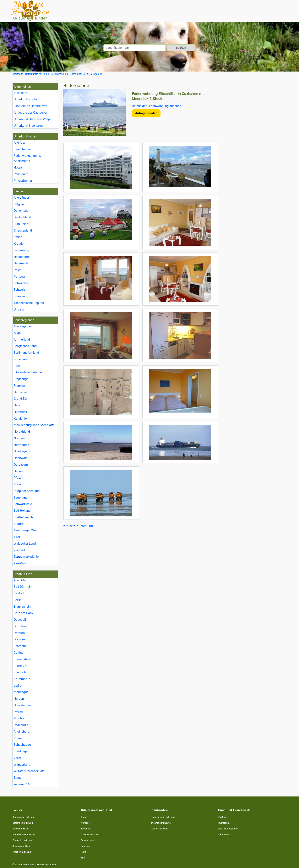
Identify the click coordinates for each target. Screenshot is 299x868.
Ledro (18, 686)
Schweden (21, 283)
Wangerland (22, 765)
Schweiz (19, 290)
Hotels (18, 168)
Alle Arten (20, 143)
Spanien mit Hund (21, 846)
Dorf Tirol (20, 626)
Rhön (17, 484)
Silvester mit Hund (159, 829)
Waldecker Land (25, 544)
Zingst (18, 778)
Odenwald (21, 458)
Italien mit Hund (20, 829)
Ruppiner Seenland (27, 491)
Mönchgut (21, 692)
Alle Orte (20, 580)
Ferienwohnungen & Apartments (27, 158)
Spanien (19, 296)
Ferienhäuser (23, 149)
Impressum (224, 823)
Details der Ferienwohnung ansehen (157, 106)
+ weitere (20, 563)
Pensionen (21, 174)
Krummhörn (22, 679)
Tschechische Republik (29, 303)
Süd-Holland (22, 511)
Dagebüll (20, 620)
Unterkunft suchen (26, 99)
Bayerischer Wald (90, 835)
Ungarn (19, 310)
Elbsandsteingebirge (28, 372)
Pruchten (20, 718)
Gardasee (20, 392)
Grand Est (20, 399)
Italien (18, 237)
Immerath (20, 666)
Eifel (17, 366)
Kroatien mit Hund (22, 852)
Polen (18, 270)
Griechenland (23, 231)
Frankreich (21, 224)
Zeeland (19, 550)
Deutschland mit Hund (24, 817)
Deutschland (22, 217)
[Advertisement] (255, 145)
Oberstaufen (22, 705)
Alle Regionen (23, 326)
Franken (19, 386)
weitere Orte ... (24, 784)
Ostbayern (21, 465)
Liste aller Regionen (228, 829)
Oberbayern (22, 451)
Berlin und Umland (26, 353)
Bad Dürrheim (23, 587)
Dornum (19, 633)
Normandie (21, 445)
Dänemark (21, 211)
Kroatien (20, 244)
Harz (17, 405)
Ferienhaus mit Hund (160, 823)
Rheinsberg (21, 732)
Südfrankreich (23, 517)
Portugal (20, 277)
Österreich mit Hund (23, 823)
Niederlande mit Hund (23, 835)
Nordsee (20, 438)
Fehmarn (20, 646)
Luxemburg (21, 250)
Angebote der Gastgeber (31, 113)
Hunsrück (20, 412)
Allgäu (18, 333)
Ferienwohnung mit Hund (162, 817)
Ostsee (19, 471)
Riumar (19, 738)
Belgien (19, 204)
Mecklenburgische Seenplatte (34, 425)
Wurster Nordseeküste (29, 771)
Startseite (20, 93)
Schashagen (22, 745)
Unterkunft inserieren (28, 126)
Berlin (18, 600)
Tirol (17, 537)
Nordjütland (22, 432)
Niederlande (22, 257)
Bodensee (21, 359)
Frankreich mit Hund (23, 840)
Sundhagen (21, 751)
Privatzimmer (23, 181)
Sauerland (21, 498)
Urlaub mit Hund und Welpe (33, 119)
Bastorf (19, 593)
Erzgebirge (21, 379)
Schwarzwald (23, 504)
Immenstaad (22, 659)
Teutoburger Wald (26, 530)
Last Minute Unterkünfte (30, 106)
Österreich (21, 263)
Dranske (19, 639)
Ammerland (22, 340)
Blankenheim (23, 607)
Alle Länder (21, 198)
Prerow (19, 712)
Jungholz (20, 672)
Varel (17, 758)
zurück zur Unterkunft (78, 526)
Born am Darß (23, 613)
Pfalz (17, 478)
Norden (19, 699)
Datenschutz (224, 835)
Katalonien (21, 419)
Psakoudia (21, 725)
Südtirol (19, 524)
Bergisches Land (25, 346)
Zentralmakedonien (27, 557)
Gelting (19, 653)
